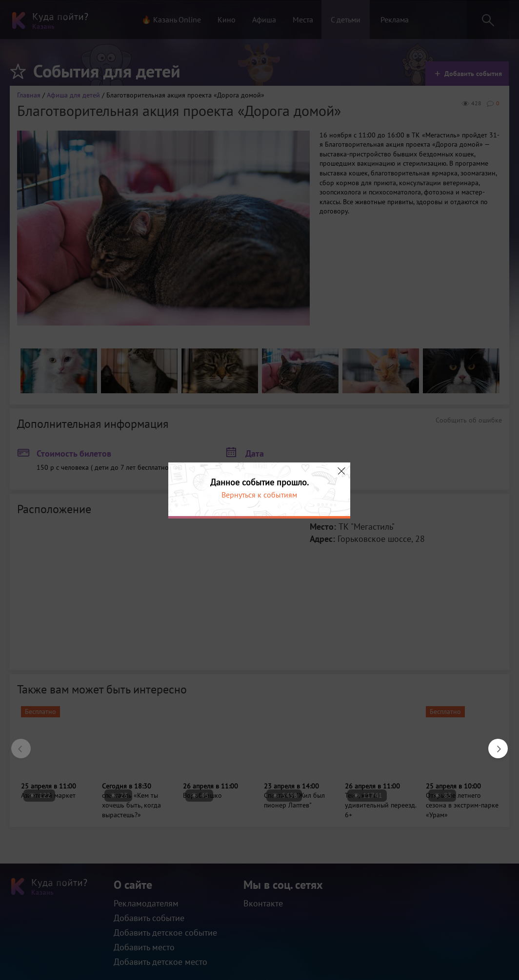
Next (493, 744)
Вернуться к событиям (259, 495)
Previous (16, 744)
